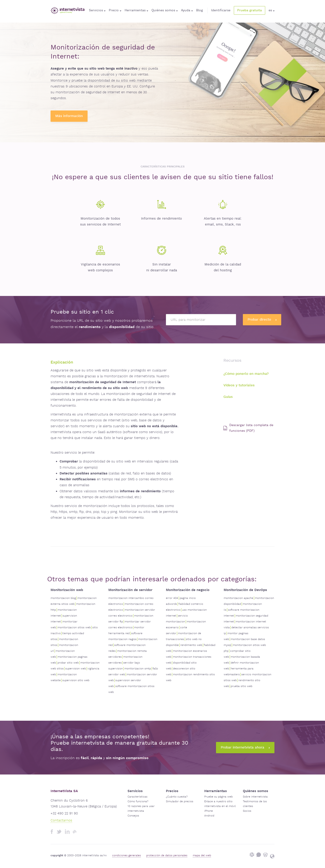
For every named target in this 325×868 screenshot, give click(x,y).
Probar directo (262, 320)
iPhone (209, 811)
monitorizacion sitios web (74, 628)
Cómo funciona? (138, 801)
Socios (247, 811)
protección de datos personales (167, 855)
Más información (69, 116)
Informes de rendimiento (161, 219)
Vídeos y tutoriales (239, 385)
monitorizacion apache (238, 598)
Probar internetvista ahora (245, 747)
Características (137, 797)
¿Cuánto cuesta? (177, 797)
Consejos (133, 816)
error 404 (172, 598)
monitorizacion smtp (138, 669)
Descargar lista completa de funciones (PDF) (248, 428)
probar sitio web (68, 663)
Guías (228, 397)
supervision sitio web (76, 680)
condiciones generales (127, 855)
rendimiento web (191, 645)
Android (209, 816)
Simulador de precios (180, 801)
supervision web (76, 669)
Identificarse (221, 10)
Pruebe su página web (218, 797)
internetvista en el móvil (220, 806)
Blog (200, 10)
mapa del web (202, 855)
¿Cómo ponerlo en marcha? (246, 374)
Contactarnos (61, 820)
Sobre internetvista (255, 797)
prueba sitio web (241, 686)
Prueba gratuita (250, 10)
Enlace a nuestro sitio (218, 801)
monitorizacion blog (63, 598)
